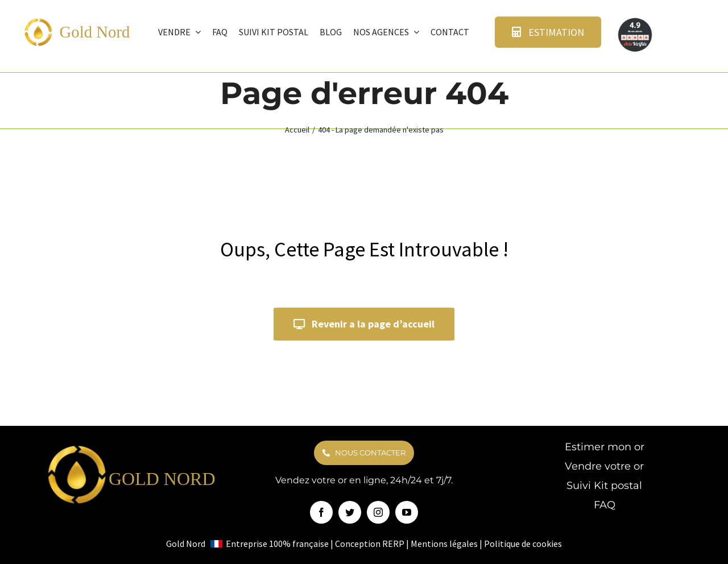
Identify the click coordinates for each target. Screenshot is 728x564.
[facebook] (321, 512)
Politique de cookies (523, 544)
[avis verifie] (636, 20)
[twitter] (350, 512)
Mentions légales (444, 544)
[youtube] (407, 512)
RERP (393, 544)
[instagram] (378, 512)
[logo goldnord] (38, 22)
